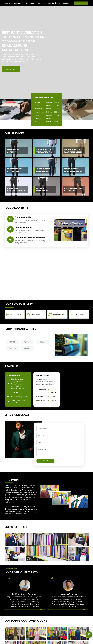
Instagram (51, 391)
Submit (45, 461)
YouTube (40, 401)
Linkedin (52, 401)
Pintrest (51, 396)
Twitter (40, 396)
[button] (11, 69)
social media (47, 379)
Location (67, 3)
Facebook (41, 390)
